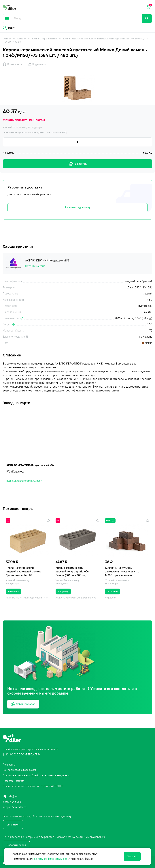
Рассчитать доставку (78, 207)
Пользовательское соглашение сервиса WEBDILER (33, 786)
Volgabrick (111, 598)
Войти (9, 28)
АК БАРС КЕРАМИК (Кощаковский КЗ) (27, 598)
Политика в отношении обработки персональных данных (37, 775)
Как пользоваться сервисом (19, 770)
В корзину (77, 164)
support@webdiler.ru (15, 807)
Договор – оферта (14, 781)
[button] (48, 521)
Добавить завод (16, 845)
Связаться (13, 825)
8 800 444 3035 (12, 802)
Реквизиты (9, 765)
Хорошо (132, 856)
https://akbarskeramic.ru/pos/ (24, 481)
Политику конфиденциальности (50, 859)
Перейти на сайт (35, 266)
